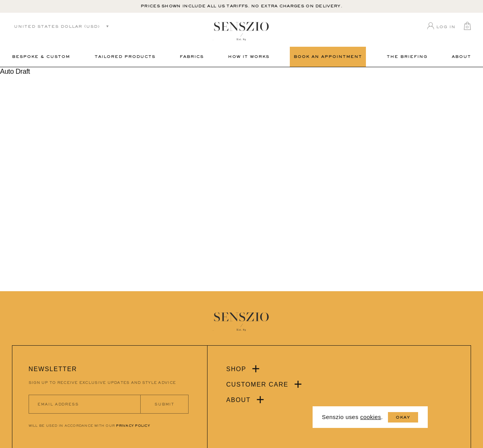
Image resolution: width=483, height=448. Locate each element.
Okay (403, 417)
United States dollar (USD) (57, 26)
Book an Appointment (328, 57)
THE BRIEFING (407, 57)
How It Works (249, 57)
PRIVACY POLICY (133, 426)
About (461, 57)
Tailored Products (125, 57)
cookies (371, 417)
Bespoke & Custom (41, 57)
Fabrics (192, 57)
